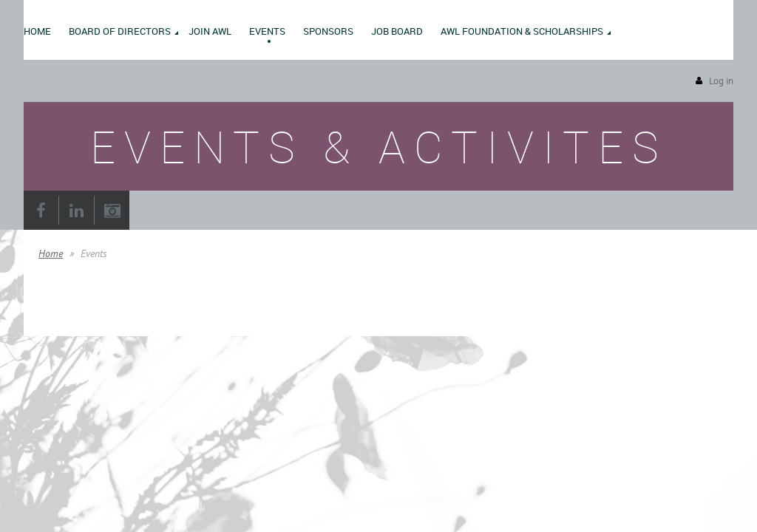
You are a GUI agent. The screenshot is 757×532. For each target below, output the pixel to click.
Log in (721, 81)
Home (51, 253)
